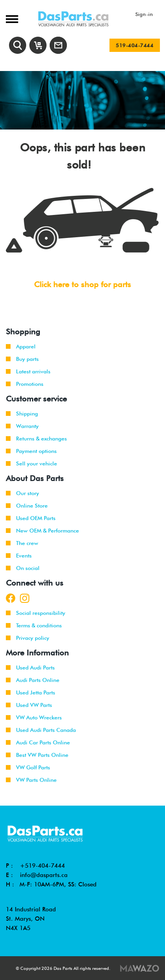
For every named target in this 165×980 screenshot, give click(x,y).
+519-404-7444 (42, 866)
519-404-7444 (135, 45)
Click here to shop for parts (82, 284)
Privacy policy (28, 638)
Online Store (27, 506)
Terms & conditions (34, 625)
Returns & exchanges (36, 439)
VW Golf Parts (28, 767)
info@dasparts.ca (44, 875)
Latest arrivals (28, 371)
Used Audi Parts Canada (41, 730)
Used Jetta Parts (30, 692)
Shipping (22, 414)
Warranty (22, 426)
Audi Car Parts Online (38, 742)
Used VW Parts (29, 705)
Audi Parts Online (33, 680)
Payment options (31, 451)
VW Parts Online (31, 780)
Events (19, 556)
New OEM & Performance (42, 531)
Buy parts (22, 359)
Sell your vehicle (31, 463)
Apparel (21, 346)
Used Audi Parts (30, 668)
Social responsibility (36, 613)
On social (23, 568)
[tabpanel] (82, 100)
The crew (22, 543)
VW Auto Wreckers (34, 717)
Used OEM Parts (31, 518)
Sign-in (144, 14)
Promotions (25, 384)
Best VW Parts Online (37, 755)
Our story (22, 493)
